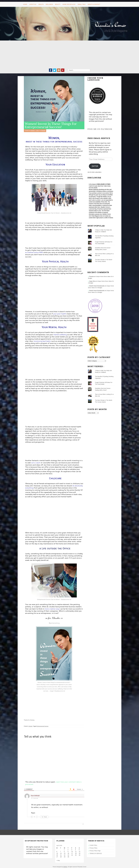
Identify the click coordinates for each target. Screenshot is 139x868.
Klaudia (43, 130)
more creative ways (52, 609)
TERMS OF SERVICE (96, 853)
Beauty (58, 4)
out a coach (36, 463)
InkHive (65, 867)
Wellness (49, 4)
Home (25, 4)
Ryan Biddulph (35, 796)
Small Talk (82, 4)
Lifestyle (33, 4)
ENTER (95, 166)
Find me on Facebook (100, 129)
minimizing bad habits (42, 341)
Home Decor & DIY (69, 4)
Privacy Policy (93, 848)
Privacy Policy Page (95, 851)
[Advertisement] (69, 55)
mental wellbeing (60, 334)
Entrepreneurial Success (43, 726)
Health (41, 4)
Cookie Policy (93, 845)
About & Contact (94, 4)
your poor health (60, 314)
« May (58, 860)
